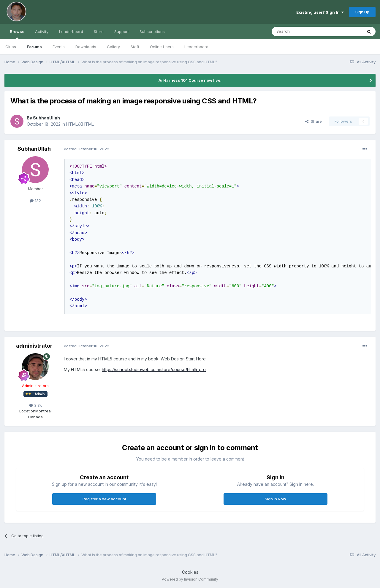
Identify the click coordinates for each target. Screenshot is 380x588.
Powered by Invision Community (190, 579)
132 (35, 201)
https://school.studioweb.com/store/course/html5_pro (154, 369)
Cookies (190, 572)
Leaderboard (196, 47)
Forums (34, 47)
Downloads (86, 47)
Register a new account (104, 499)
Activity (42, 31)
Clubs (11, 47)
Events (59, 47)
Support (122, 31)
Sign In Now (275, 499)
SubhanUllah (46, 118)
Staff (135, 47)
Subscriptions (152, 31)
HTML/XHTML (80, 124)
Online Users (162, 47)
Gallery (113, 47)
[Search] (302, 31)
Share (313, 121)
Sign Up (362, 12)
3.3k (35, 405)
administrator (34, 346)
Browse (17, 34)
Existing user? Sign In (320, 12)
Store (99, 31)
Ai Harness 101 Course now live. (190, 80)
